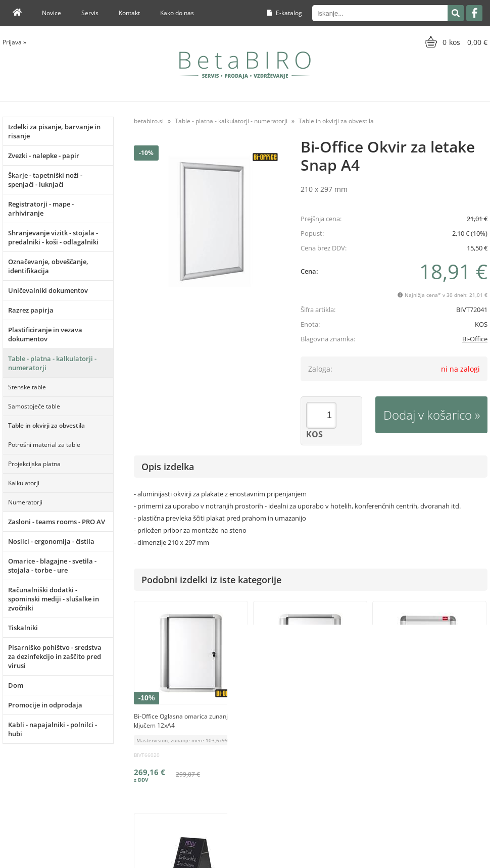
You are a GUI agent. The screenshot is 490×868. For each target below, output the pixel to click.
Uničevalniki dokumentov (48, 290)
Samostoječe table (34, 406)
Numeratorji (25, 502)
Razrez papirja (31, 310)
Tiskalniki (23, 628)
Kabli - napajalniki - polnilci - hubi (53, 729)
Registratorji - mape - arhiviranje (41, 209)
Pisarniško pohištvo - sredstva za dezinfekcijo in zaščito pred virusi (55, 656)
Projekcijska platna (34, 464)
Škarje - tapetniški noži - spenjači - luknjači (45, 180)
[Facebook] (474, 13)
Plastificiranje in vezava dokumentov (45, 334)
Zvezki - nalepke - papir (44, 156)
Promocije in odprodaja (45, 705)
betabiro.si (149, 121)
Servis (90, 13)
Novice (52, 13)
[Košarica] (455, 42)
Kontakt (129, 13)
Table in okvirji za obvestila (46, 425)
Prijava (14, 42)
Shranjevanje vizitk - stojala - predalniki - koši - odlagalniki (53, 237)
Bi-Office (475, 339)
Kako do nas (177, 13)
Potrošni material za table (44, 445)
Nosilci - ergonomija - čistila (51, 541)
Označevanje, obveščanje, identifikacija (48, 266)
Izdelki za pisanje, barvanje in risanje (54, 131)
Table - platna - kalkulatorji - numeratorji (52, 363)
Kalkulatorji (24, 483)
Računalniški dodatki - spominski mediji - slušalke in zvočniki (54, 599)
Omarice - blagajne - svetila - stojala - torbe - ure (52, 566)
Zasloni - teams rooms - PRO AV (57, 522)
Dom (16, 685)
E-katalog (285, 13)
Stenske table (27, 387)
